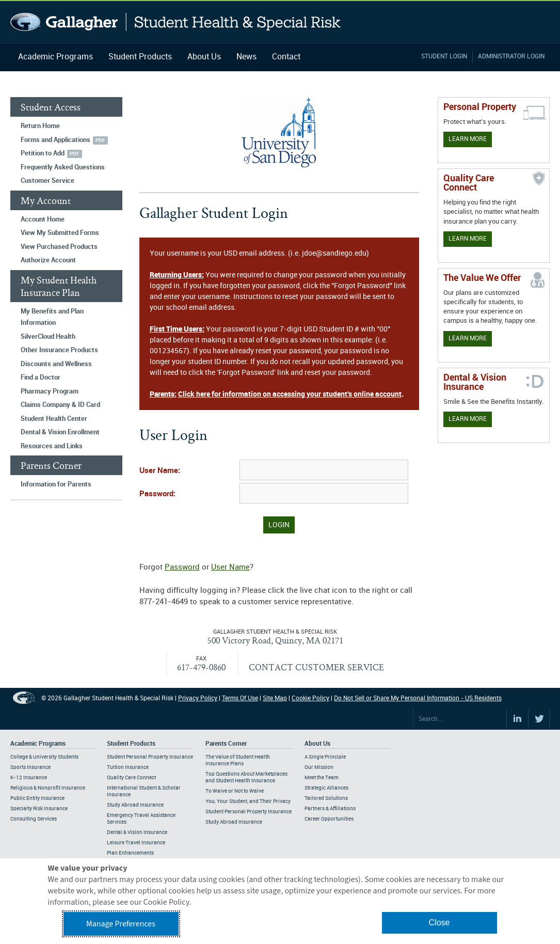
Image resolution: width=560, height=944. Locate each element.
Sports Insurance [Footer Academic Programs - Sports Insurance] (30, 767)
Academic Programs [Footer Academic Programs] (38, 744)
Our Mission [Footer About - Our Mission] (319, 767)
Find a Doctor (41, 377)
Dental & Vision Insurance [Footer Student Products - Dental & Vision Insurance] (137, 832)
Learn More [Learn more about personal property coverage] (468, 139)
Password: (157, 494)
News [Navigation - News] (246, 57)
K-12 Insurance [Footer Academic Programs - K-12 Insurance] (29, 778)
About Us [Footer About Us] (317, 744)
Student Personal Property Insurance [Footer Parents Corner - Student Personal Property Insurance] (249, 812)
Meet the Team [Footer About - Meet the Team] (322, 778)
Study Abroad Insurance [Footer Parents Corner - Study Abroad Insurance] (234, 822)
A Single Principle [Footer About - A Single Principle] (325, 757)
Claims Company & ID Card (60, 405)
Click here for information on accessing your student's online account (290, 394)
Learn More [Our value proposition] (468, 339)
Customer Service (47, 181)
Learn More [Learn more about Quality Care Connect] (468, 239)
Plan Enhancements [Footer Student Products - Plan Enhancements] (130, 853)
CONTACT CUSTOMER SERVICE (316, 667)
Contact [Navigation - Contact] (286, 57)
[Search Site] (460, 719)
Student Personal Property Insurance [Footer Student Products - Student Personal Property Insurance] (150, 757)
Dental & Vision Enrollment (60, 432)
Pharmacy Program (50, 391)
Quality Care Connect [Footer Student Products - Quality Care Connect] (131, 778)
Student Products (140, 57)
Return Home (40, 126)
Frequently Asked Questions (63, 167)
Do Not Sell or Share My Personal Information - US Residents (418, 698)
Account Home (43, 219)
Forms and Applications (55, 140)
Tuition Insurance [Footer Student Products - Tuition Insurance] (128, 767)
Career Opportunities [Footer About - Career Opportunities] (329, 819)
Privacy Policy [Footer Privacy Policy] (198, 698)
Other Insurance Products (59, 350)
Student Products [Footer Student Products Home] (131, 744)
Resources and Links (52, 446)
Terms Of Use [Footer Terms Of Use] (240, 698)
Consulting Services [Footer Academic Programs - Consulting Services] (34, 819)
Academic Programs (55, 57)
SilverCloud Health (48, 337)
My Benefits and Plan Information (52, 317)
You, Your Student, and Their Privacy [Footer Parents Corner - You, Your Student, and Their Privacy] (248, 801)
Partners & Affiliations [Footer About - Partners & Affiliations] (330, 809)
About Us (204, 57)
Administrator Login (511, 57)
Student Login (444, 57)
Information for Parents (56, 484)
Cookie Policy (310, 698)
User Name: (160, 471)
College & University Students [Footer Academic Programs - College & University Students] (44, 757)
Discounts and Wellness (56, 364)
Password (182, 568)
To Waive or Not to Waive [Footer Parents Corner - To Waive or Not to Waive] (235, 791)
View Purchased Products (59, 247)
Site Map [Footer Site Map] (275, 698)
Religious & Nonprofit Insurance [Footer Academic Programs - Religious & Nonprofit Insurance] (48, 788)
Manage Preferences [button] (121, 924)
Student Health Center (54, 419)
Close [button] (439, 923)
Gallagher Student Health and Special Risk (176, 22)
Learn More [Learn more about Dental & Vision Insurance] (468, 419)
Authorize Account (48, 260)
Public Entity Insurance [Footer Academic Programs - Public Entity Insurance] (37, 798)
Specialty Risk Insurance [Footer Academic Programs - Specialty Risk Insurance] (39, 809)
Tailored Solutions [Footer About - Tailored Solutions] (326, 798)
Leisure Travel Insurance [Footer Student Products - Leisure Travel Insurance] (136, 843)
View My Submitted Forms (60, 233)
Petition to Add (43, 153)
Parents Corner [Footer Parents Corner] (226, 744)
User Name (230, 568)
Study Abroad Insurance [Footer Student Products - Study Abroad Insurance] (135, 805)
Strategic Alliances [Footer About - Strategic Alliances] (326, 788)
